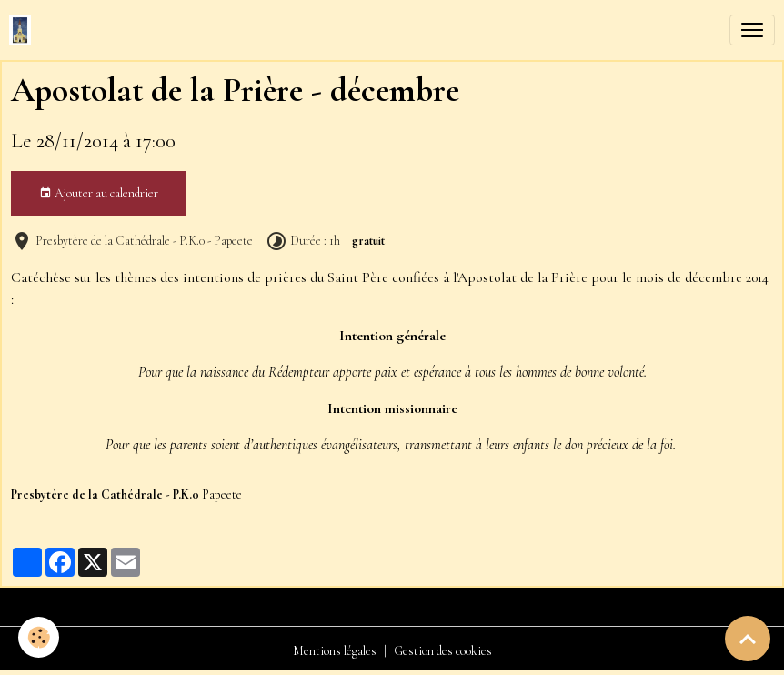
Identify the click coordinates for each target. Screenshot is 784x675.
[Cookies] (39, 637)
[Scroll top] (748, 639)
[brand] (24, 30)
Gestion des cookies (443, 651)
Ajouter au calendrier (99, 194)
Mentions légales (335, 651)
